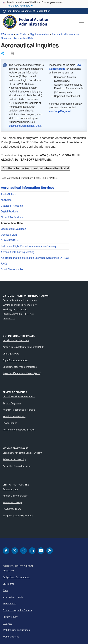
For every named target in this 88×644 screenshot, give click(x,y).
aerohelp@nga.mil (60, 111)
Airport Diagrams (12, 403)
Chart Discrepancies (12, 270)
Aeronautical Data (24, 38)
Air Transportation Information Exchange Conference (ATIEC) (35, 258)
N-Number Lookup (12, 502)
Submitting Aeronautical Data (25, 126)
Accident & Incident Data (16, 340)
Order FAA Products (12, 218)
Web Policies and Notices (16, 630)
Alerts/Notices (9, 194)
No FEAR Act (9, 603)
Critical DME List (10, 241)
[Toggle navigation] (81, 22)
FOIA (5, 590)
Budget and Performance (16, 577)
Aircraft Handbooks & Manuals (19, 396)
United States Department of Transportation (29, 11)
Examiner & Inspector (14, 416)
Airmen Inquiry (10, 489)
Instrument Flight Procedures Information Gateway (29, 246)
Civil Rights (9, 584)
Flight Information (39, 35)
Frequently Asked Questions (18, 516)
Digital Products (10, 212)
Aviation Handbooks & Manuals (19, 410)
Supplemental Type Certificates (20, 367)
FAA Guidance (10, 423)
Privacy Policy (10, 617)
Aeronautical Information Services (28, 188)
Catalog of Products (12, 206)
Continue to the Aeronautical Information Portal (36, 168)
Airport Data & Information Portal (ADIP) (24, 347)
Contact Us (9, 318)
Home (7, 35)
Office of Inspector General (17, 610)
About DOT (8, 571)
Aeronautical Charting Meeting (18, 252)
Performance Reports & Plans (19, 430)
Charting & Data (11, 354)
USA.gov (7, 623)
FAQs (4, 264)
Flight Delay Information (15, 360)
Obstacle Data (9, 235)
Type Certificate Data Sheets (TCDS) (22, 373)
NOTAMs (6, 200)
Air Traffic (21, 35)
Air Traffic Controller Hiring (17, 466)
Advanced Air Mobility (14, 459)
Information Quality (13, 597)
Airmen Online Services (15, 496)
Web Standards (11, 637)
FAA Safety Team (12, 509)
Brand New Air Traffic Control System (22, 453)
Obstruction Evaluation (13, 229)
